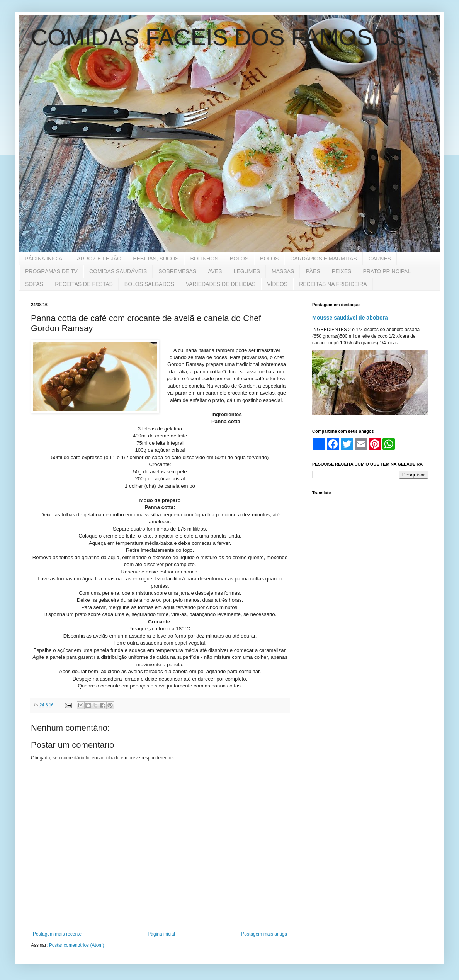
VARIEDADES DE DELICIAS (221, 284)
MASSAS (283, 271)
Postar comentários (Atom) (77, 945)
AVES (215, 271)
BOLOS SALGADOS (149, 284)
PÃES (313, 271)
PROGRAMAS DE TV (51, 271)
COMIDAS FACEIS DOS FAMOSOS (218, 37)
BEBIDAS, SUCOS (156, 259)
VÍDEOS (277, 284)
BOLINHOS (204, 259)
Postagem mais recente (57, 934)
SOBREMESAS (177, 271)
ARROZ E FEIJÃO (99, 259)
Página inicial (161, 934)
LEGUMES (247, 271)
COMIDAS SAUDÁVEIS (118, 271)
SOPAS (34, 284)
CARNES (380, 259)
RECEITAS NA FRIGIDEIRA (333, 284)
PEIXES (342, 271)
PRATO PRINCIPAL (387, 271)
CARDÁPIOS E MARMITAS (323, 259)
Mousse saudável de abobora (350, 318)
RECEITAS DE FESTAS (84, 284)
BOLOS (239, 259)
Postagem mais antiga (264, 934)
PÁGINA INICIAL (45, 259)
